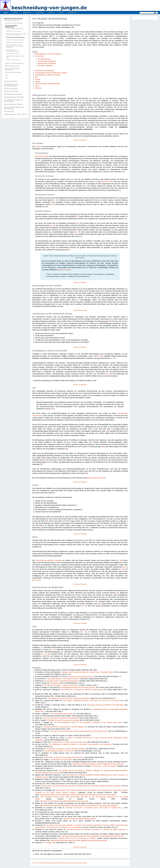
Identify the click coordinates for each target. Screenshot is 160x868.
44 (74, 540)
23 (80, 289)
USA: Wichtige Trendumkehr (13, 72)
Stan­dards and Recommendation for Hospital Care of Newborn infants (88, 672)
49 (89, 613)
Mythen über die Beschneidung (14, 42)
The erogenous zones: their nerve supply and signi (66, 698)
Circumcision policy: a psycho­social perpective (61, 681)
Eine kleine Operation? (12, 20)
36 (46, 427)
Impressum (27, 13)
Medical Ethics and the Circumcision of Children (77, 838)
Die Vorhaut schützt (42, 156)
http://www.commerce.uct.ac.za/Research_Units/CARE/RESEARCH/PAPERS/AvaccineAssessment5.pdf (78, 794)
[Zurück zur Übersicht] (80, 140)
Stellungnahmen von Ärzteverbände (48, 54)
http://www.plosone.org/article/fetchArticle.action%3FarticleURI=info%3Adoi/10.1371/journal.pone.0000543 (79, 805)
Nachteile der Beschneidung (14, 31)
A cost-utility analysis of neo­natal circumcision (63, 679)
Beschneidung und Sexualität (14, 97)
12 (95, 181)
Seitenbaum (40, 13)
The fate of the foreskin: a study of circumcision (61, 685)
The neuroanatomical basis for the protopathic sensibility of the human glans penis (88, 722)
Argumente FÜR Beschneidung (14, 63)
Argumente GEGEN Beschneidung (11, 26)
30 (101, 356)
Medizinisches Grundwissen (13, 94)
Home (6, 13)
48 (117, 593)
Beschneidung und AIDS (96, 478)
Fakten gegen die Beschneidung (15, 37)
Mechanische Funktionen (47, 63)
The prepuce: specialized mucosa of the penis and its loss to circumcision (91, 700)
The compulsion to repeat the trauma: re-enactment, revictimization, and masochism (80, 744)
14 (119, 190)
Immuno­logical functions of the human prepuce (78, 687)
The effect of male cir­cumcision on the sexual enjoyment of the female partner (79, 731)
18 (125, 219)
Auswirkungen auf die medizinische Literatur (51, 73)
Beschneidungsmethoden (12, 66)
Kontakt (15, 13)
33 (107, 374)
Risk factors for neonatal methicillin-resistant (84, 775)
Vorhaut (38, 146)
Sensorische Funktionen (47, 61)
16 (46, 207)
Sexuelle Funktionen (45, 66)
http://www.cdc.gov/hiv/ (48, 801)
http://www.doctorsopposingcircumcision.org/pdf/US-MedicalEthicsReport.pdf (79, 840)
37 (85, 456)
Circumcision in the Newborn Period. (80, 676)
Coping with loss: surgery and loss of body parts (69, 742)
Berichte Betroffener (11, 81)
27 (112, 319)
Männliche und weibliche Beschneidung (12, 69)
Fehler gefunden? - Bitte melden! (15, 114)
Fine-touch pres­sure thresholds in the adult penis (105, 705)
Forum (61, 13)
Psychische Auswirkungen (45, 70)
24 (103, 291)
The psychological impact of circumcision (59, 751)
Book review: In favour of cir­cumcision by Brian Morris (64, 757)
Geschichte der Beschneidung (14, 23)
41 (54, 493)
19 (78, 223)
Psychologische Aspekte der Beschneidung (13, 101)
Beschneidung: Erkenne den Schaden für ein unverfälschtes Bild (16, 34)
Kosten (38, 79)
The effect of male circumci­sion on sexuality (63, 720)
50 (48, 656)
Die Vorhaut (39, 56)
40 (86, 473)
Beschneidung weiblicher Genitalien (49, 560)
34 (110, 374)
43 (46, 521)
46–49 (47, 654)
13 (74, 188)
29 (84, 326)
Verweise (38, 88)
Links (7, 75)
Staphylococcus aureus (109, 775)
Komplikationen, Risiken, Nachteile (48, 75)
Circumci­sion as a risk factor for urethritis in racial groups (81, 690)
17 (77, 216)
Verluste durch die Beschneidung (15, 40)
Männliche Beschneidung (13, 19)
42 (105, 519)
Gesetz (38, 81)
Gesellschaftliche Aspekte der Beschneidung (14, 108)
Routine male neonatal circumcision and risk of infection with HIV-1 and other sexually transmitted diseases (81, 786)
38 (34, 458)
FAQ (6, 78)
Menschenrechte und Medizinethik (48, 84)
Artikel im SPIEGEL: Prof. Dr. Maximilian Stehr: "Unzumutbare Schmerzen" (15, 46)
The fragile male (50, 843)
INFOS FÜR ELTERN (11, 91)
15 (57, 200)
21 (113, 245)
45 (93, 540)
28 (110, 321)
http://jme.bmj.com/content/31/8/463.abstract (80, 819)
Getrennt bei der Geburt (12, 54)
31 (111, 358)
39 (41, 464)
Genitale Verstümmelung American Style (15, 57)
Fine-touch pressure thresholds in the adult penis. (61, 718)
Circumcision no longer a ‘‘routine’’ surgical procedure (65, 749)
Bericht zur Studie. (65, 270)
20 (81, 236)
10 (123, 172)
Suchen (51, 13)
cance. (88, 698)
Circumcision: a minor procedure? (104, 766)
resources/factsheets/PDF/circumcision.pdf (72, 801)
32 (114, 358)
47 (79, 554)
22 (69, 250)
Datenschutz (72, 13)
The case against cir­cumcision (62, 714)
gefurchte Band (107, 181)
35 (53, 409)
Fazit (37, 86)
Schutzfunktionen (44, 59)
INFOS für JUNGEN (11, 89)
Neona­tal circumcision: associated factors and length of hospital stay (93, 808)
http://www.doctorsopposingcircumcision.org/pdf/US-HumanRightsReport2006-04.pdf (92, 836)
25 (61, 295)
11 (72, 179)
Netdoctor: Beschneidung (13, 60)
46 (40, 547)
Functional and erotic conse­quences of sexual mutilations (64, 727)
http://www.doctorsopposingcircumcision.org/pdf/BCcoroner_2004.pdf (98, 764)
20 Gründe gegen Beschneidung (15, 29)
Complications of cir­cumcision (62, 759)
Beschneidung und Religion (13, 104)
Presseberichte (9, 112)
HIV (36, 77)
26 (58, 306)
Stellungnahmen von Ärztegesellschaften (11, 85)
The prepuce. (55, 683)
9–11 (125, 567)
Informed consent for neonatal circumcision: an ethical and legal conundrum (96, 829)
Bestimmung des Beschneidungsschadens (13, 51)
